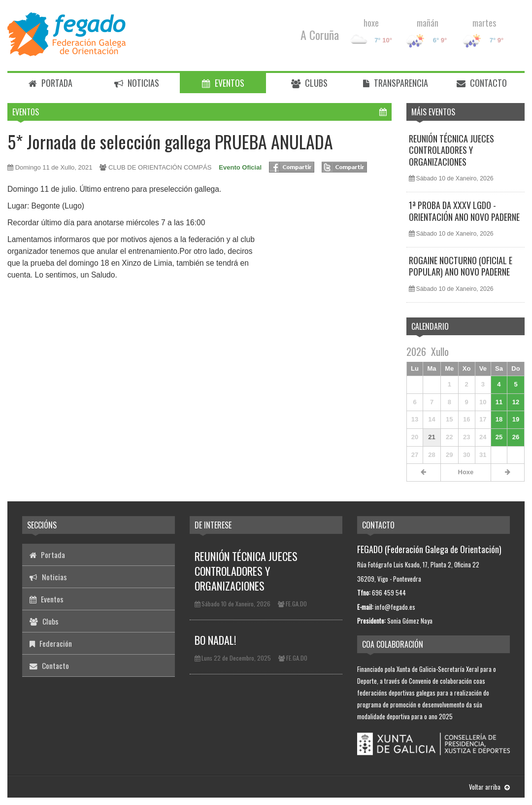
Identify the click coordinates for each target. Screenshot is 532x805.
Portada (50, 83)
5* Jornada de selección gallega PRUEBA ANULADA (170, 141)
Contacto (482, 83)
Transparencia (396, 83)
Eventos (223, 83)
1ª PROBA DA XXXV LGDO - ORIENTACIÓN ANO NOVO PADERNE (464, 211)
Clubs (309, 83)
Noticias (137, 83)
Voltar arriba (489, 787)
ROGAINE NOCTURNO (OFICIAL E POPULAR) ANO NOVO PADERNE (461, 266)
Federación (51, 643)
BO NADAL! (215, 640)
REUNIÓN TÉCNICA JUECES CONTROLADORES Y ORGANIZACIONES (451, 150)
